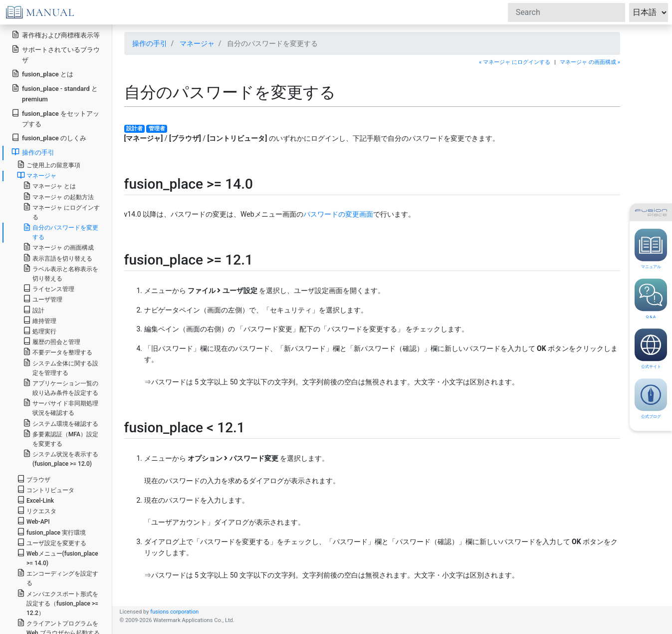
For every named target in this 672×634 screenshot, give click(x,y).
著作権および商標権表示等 (56, 35)
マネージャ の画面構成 (58, 247)
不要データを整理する (58, 352)
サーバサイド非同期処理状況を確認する (61, 407)
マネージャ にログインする (61, 212)
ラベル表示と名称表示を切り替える (61, 273)
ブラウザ (34, 479)
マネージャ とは (49, 185)
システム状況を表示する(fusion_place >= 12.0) (61, 458)
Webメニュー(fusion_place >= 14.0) (58, 558)
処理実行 (40, 331)
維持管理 (40, 320)
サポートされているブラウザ (56, 54)
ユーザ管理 (43, 299)
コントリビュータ (46, 489)
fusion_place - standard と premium (55, 93)
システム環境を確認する (61, 423)
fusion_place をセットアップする (55, 118)
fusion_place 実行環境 (51, 532)
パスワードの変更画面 (338, 214)
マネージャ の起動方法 (58, 196)
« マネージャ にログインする (515, 62)
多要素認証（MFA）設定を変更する (61, 438)
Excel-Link (35, 500)
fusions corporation (174, 612)
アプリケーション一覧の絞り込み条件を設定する (61, 387)
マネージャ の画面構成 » (590, 62)
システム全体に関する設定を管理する (61, 367)
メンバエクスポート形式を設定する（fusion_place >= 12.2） (58, 603)
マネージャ (37, 175)
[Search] (566, 12)
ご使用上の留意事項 (49, 164)
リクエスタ (37, 510)
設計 (34, 310)
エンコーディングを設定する (58, 578)
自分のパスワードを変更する (61, 232)
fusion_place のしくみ (49, 138)
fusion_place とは (42, 74)
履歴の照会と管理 (52, 341)
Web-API (33, 521)
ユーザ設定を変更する (52, 542)
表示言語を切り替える (58, 258)
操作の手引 (33, 152)
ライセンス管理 (49, 288)
